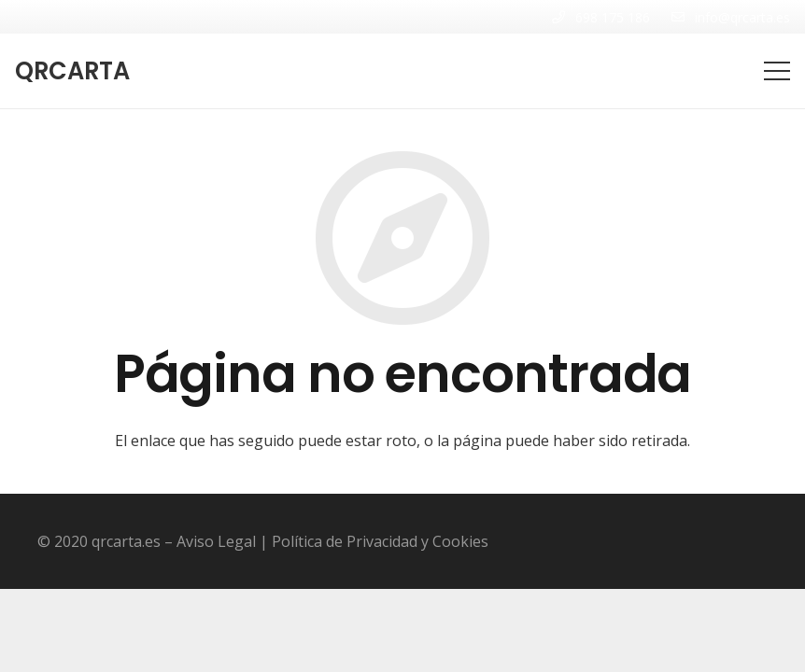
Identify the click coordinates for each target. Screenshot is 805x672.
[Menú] (777, 71)
